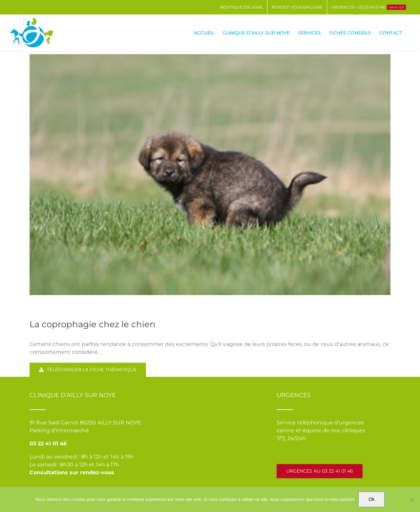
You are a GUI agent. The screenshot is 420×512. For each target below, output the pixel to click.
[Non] (412, 500)
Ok (371, 499)
